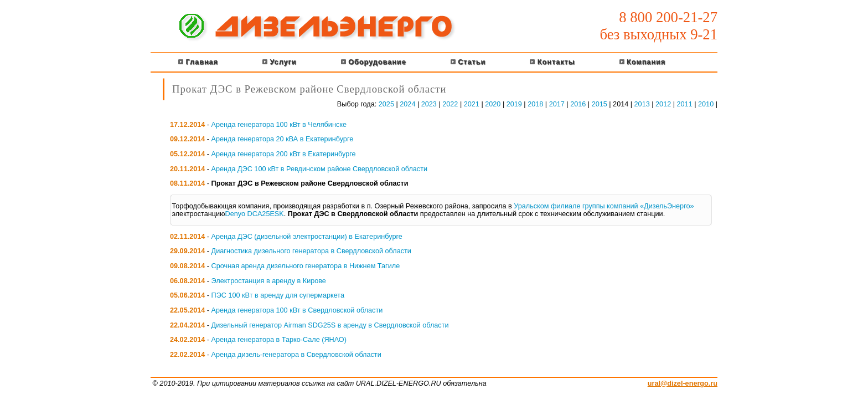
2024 (407, 104)
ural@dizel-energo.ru (683, 383)
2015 (600, 104)
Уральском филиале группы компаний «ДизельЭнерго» (604, 206)
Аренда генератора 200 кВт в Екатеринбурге (284, 154)
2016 (578, 104)
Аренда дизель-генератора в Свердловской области (296, 355)
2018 (535, 104)
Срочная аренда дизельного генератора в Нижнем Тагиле (306, 266)
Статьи (468, 62)
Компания (643, 62)
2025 (386, 104)
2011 (685, 104)
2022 (450, 104)
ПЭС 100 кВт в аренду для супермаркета (278, 295)
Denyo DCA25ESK (255, 214)
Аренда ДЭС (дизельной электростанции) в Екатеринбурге (307, 237)
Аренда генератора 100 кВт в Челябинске (279, 125)
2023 (429, 104)
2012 (663, 104)
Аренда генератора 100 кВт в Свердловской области (297, 310)
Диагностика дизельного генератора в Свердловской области (311, 251)
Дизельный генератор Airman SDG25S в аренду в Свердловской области (330, 325)
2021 (472, 104)
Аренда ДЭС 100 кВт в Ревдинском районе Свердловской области (319, 169)
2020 (493, 104)
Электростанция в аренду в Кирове (269, 281)
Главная (198, 62)
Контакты (552, 62)
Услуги (280, 62)
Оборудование (374, 62)
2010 (706, 104)
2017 (557, 104)
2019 (514, 104)
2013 (642, 104)
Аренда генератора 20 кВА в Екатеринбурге (283, 139)
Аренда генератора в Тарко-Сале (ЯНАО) (279, 340)
